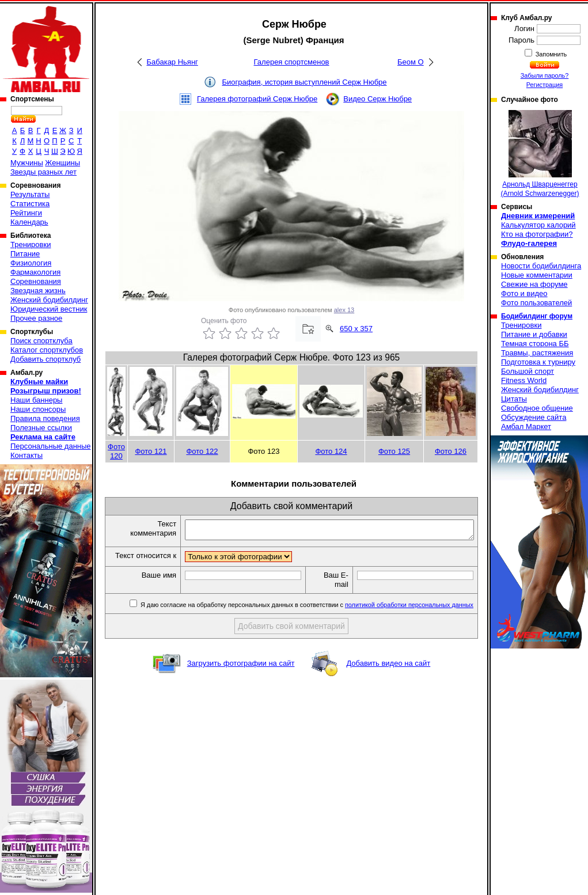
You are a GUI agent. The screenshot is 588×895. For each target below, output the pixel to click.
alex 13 (344, 310)
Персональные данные (51, 446)
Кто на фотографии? (537, 234)
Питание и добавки (534, 334)
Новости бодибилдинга (541, 266)
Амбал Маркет (526, 426)
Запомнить (551, 54)
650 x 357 (356, 329)
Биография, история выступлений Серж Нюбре (304, 82)
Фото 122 (202, 451)
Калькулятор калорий (538, 225)
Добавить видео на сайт (388, 674)
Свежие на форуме (534, 284)
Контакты (26, 455)
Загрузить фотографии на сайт (241, 674)
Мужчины (27, 163)
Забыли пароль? (545, 75)
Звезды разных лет (43, 172)
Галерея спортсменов (292, 62)
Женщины (62, 163)
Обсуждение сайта (534, 417)
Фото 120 (116, 451)
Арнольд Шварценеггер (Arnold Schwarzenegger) (540, 154)
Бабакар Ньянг (172, 62)
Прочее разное (36, 318)
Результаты (30, 194)
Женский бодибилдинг (49, 300)
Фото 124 (331, 451)
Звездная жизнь (38, 291)
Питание (25, 254)
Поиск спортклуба (41, 341)
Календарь (29, 222)
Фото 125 (394, 451)
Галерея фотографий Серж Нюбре (257, 99)
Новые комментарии (537, 275)
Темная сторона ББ (535, 344)
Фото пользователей (536, 303)
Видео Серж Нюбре (378, 99)
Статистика (30, 204)
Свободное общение (537, 408)
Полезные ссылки (41, 428)
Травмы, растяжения (537, 353)
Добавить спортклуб (45, 359)
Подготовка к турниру (538, 362)
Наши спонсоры (38, 409)
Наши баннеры (36, 400)
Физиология (31, 263)
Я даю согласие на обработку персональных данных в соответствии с (306, 616)
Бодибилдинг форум (537, 316)
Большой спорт (528, 371)
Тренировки (31, 244)
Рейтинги (26, 213)
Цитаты (514, 399)
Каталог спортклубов (47, 350)
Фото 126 (451, 451)
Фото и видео (524, 293)
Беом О (411, 62)
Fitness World (524, 380)
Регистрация (545, 85)
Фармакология (35, 272)
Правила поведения (45, 418)
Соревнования (36, 281)
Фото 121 (151, 451)
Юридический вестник (49, 309)
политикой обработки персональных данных (409, 616)
